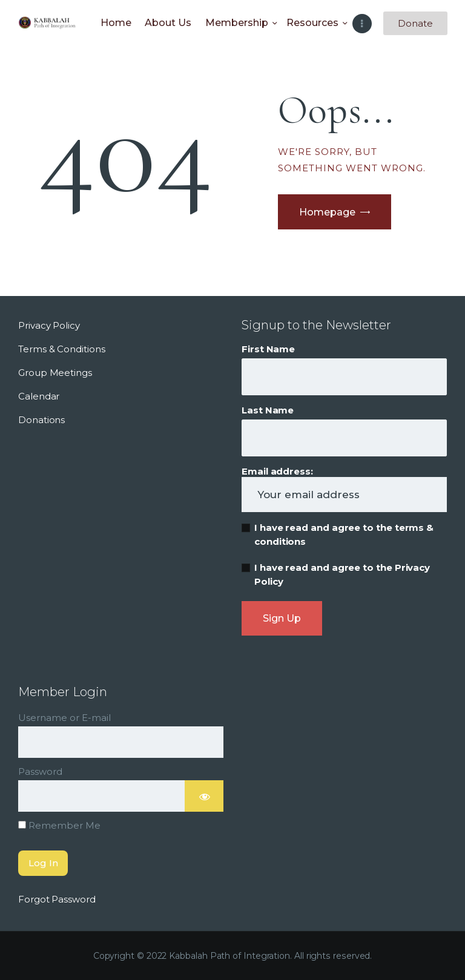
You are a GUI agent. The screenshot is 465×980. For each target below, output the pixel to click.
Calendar (39, 396)
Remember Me (59, 825)
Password (40, 771)
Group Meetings (55, 373)
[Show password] (204, 796)
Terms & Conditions (62, 349)
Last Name (268, 410)
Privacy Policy (49, 325)
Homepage (327, 212)
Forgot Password (57, 899)
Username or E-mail (64, 718)
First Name (268, 349)
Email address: (344, 489)
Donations (41, 420)
